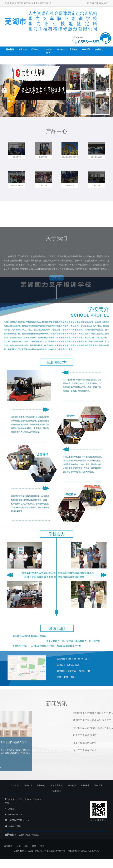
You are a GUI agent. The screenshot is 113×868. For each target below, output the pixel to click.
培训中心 (35, 49)
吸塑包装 (36, 835)
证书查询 (86, 49)
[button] (53, 114)
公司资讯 (61, 49)
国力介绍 (23, 49)
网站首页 (10, 49)
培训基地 (73, 49)
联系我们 (92, 3)
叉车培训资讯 (48, 51)
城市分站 (8, 846)
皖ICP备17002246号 (88, 851)
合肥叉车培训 (24, 835)
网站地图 (104, 3)
